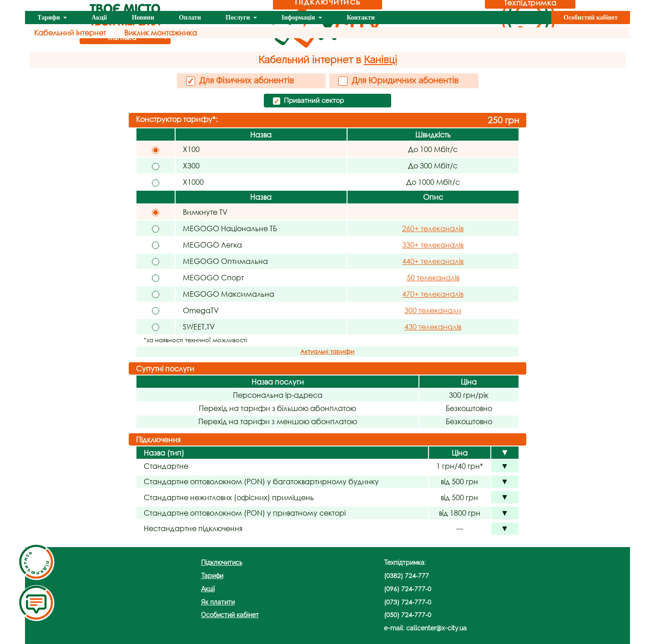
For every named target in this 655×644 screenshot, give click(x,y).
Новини (143, 18)
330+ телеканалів (433, 245)
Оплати (190, 18)
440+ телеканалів (433, 261)
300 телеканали (433, 310)
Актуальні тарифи (327, 352)
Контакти (361, 18)
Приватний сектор (308, 101)
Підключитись (222, 562)
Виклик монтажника (161, 33)
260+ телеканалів (433, 228)
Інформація (299, 18)
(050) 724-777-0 (408, 615)
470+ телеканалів (433, 294)
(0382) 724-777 (406, 576)
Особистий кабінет (591, 18)
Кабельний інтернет (70, 33)
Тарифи (49, 18)
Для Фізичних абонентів (240, 81)
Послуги (239, 18)
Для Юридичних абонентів (398, 80)
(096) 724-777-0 (408, 589)
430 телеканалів (433, 327)
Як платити (218, 602)
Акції (99, 18)
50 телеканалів (433, 277)
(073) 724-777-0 (408, 602)
